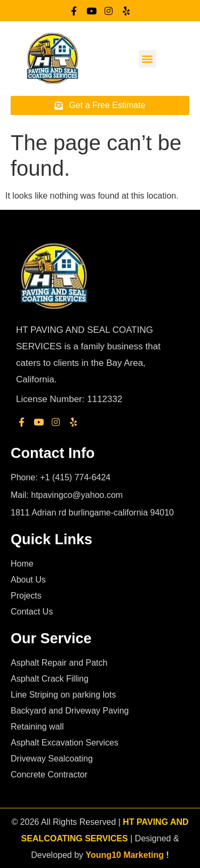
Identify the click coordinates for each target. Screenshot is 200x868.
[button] (147, 59)
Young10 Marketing (125, 855)
